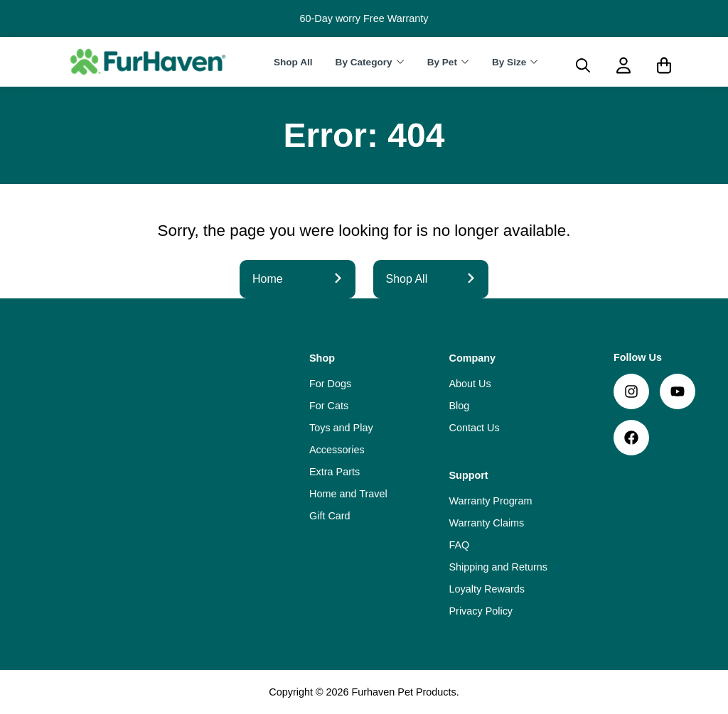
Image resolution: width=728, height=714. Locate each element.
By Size (509, 62)
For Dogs (330, 384)
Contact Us (475, 428)
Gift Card (330, 516)
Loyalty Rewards (487, 589)
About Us (470, 384)
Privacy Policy (481, 611)
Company (473, 358)
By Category (364, 62)
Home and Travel (348, 494)
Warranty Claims (487, 523)
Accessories (337, 450)
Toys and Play (341, 428)
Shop (322, 358)
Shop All (293, 62)
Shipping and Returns (498, 567)
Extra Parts (334, 472)
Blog (460, 406)
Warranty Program (491, 501)
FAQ (460, 545)
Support (469, 475)
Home (298, 279)
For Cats (329, 406)
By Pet (442, 62)
